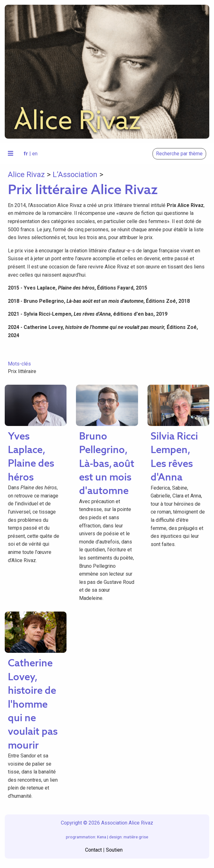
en (35, 154)
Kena (102, 837)
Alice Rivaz (26, 175)
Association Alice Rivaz (127, 823)
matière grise (136, 837)
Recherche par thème (179, 154)
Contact (93, 850)
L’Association (75, 175)
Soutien (114, 850)
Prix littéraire (22, 371)
